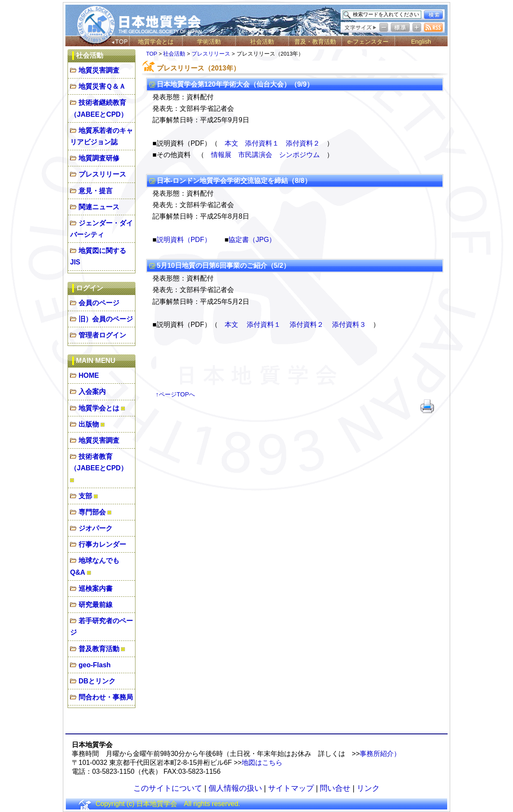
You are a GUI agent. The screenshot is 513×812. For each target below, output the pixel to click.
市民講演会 (255, 155)
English (421, 42)
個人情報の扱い (235, 788)
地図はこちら (262, 763)
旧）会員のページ (106, 319)
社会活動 (262, 42)
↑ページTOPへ (176, 394)
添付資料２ (303, 143)
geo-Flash (95, 665)
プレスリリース (102, 174)
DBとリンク (97, 681)
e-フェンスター (368, 42)
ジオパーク (96, 528)
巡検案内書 (96, 589)
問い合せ (335, 788)
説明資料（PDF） (184, 240)
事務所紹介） (380, 754)
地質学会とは (156, 42)
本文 (231, 143)
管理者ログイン (102, 335)
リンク (368, 788)
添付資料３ (349, 325)
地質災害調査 (99, 70)
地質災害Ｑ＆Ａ (102, 86)
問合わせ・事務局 (106, 697)
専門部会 (92, 512)
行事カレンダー (102, 544)
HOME (89, 375)
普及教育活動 (99, 649)
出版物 (89, 424)
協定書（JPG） (252, 240)
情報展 (221, 155)
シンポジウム (299, 155)
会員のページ (99, 303)
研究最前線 (96, 605)
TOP (152, 54)
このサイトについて (168, 788)
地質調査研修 (99, 158)
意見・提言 (96, 191)
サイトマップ (291, 788)
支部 (85, 496)
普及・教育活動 (315, 42)
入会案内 (92, 392)
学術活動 (209, 42)
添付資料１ (262, 143)
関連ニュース (99, 207)
